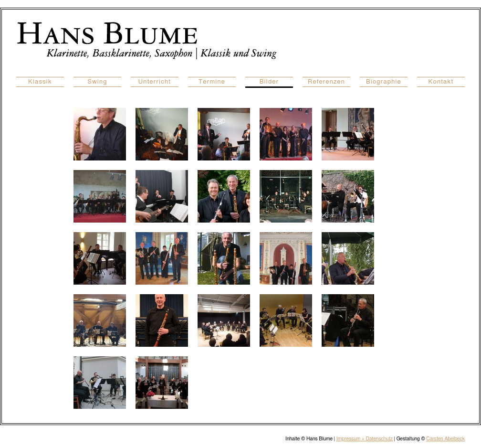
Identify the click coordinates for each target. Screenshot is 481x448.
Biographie (384, 82)
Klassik (40, 82)
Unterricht (155, 82)
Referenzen (326, 82)
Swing (97, 82)
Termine (212, 82)
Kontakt (441, 82)
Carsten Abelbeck (445, 439)
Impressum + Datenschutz (365, 439)
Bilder (269, 82)
